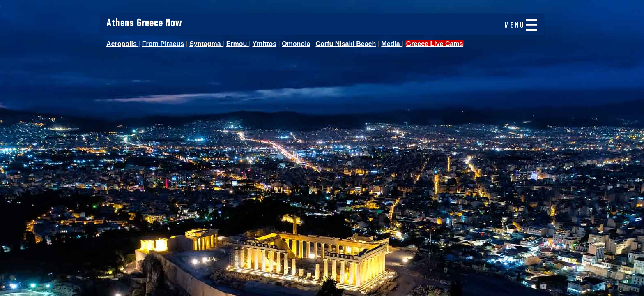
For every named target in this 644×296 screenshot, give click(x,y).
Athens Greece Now (144, 24)
